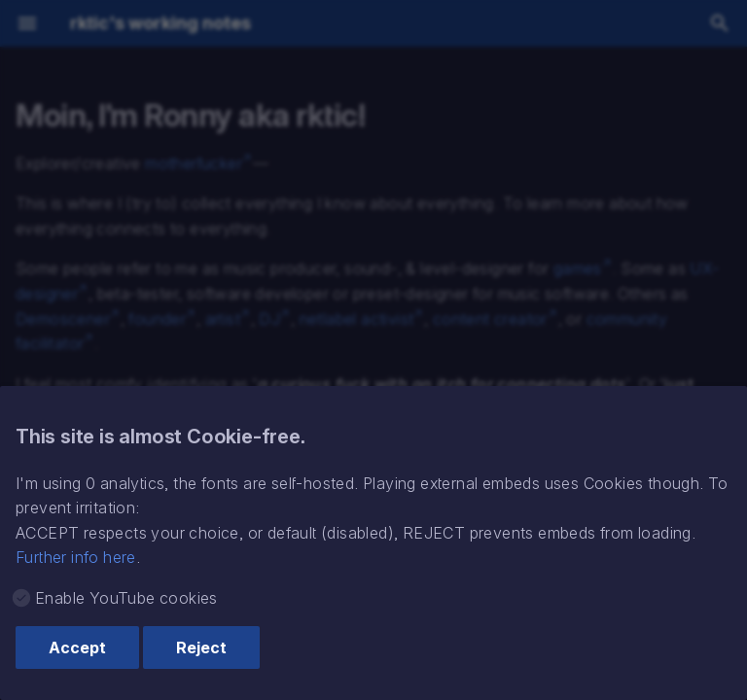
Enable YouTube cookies (126, 598)
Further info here (76, 557)
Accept (77, 647)
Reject (201, 647)
